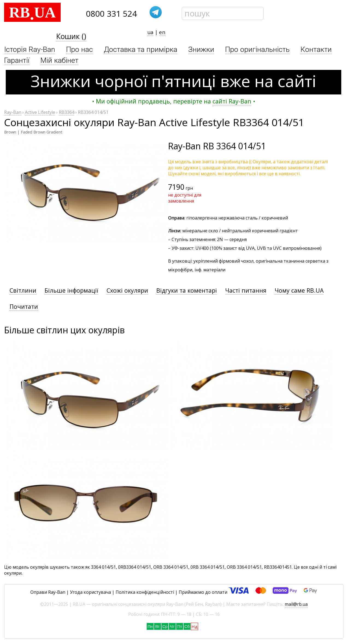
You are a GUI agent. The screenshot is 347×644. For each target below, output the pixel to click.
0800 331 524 (111, 14)
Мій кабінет (59, 60)
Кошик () (71, 36)
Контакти (316, 49)
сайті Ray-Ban (232, 101)
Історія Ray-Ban (30, 49)
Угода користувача (90, 592)
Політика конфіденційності (145, 592)
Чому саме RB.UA (299, 290)
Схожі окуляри (127, 290)
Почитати (24, 306)
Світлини (23, 290)
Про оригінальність (257, 49)
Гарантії (17, 60)
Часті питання (246, 290)
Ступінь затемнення (193, 239)
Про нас (80, 49)
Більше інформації (71, 290)
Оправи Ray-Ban (48, 592)
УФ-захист (183, 248)
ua (151, 32)
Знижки (201, 49)
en (162, 32)
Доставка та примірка (141, 49)
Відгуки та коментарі (187, 290)
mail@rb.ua (296, 604)
